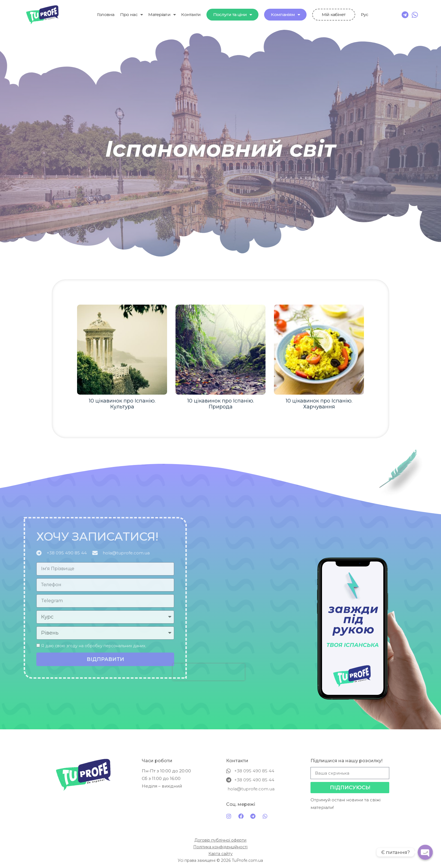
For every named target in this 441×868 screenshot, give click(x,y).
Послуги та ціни (233, 15)
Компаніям (285, 15)
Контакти (191, 14)
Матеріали (162, 15)
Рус (365, 14)
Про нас (131, 15)
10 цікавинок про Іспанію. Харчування (319, 404)
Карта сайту (220, 854)
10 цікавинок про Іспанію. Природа (221, 404)
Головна (106, 14)
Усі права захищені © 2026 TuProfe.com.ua (220, 860)
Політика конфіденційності (220, 847)
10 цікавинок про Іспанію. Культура (122, 404)
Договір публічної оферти (220, 840)
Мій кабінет (334, 14)
